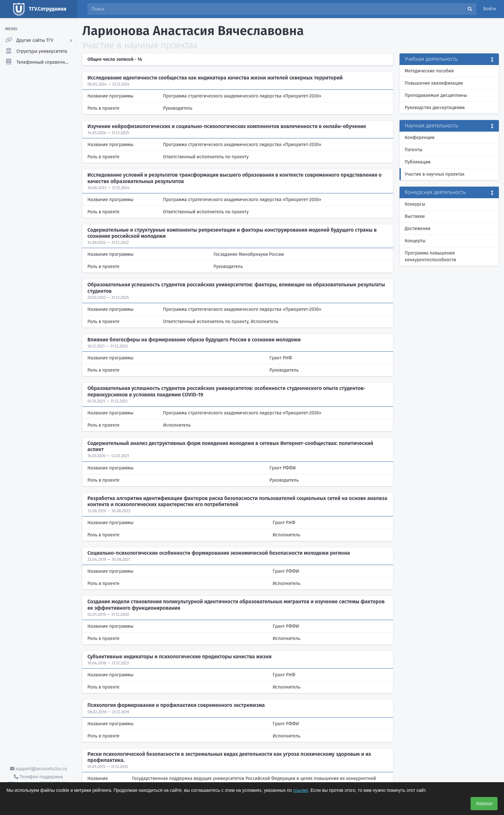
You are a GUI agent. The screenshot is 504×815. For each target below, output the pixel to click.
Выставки (415, 216)
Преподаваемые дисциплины (436, 95)
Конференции (420, 138)
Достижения (418, 229)
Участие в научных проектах (435, 174)
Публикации (418, 162)
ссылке (301, 790)
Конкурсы (415, 204)
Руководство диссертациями (435, 108)
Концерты (415, 241)
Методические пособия (429, 71)
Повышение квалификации (434, 83)
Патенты (414, 150)
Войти (490, 9)
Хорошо (484, 803)
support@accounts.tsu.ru (39, 769)
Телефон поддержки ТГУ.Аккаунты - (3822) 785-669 (38, 780)
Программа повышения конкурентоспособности (430, 256)
